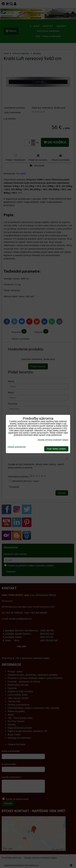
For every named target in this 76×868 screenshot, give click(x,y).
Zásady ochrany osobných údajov (53, 440)
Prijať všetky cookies (56, 449)
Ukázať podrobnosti (17, 447)
